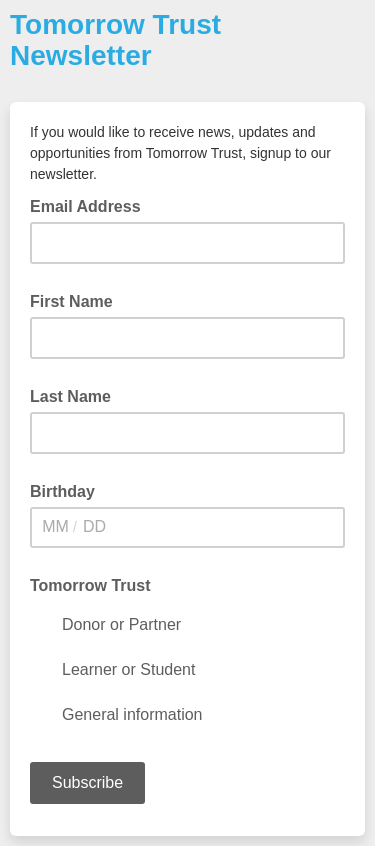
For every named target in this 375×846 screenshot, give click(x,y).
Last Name (70, 396)
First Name (71, 301)
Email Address (91, 205)
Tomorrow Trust (90, 585)
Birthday (62, 491)
